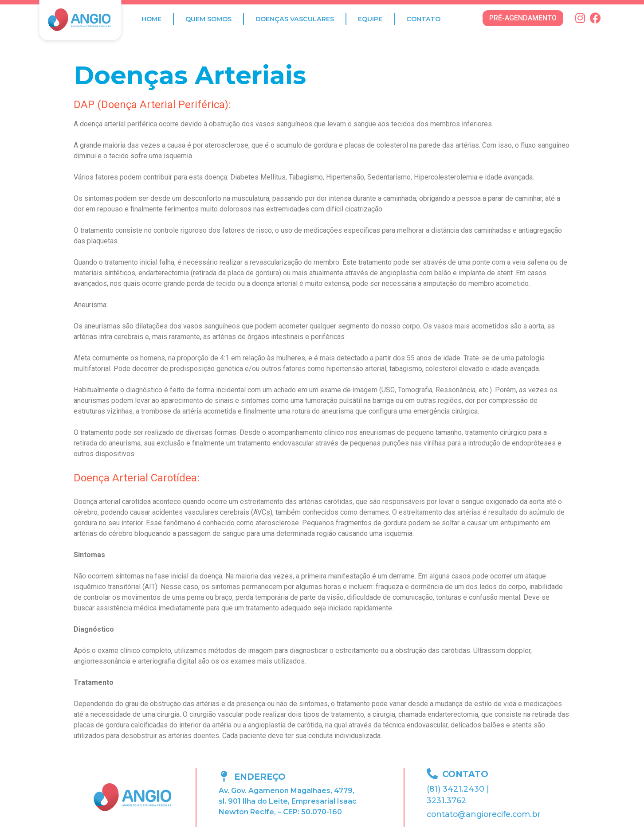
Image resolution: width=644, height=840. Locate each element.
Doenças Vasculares (295, 19)
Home (151, 19)
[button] (523, 18)
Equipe (370, 19)
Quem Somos (208, 19)
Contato (423, 19)
